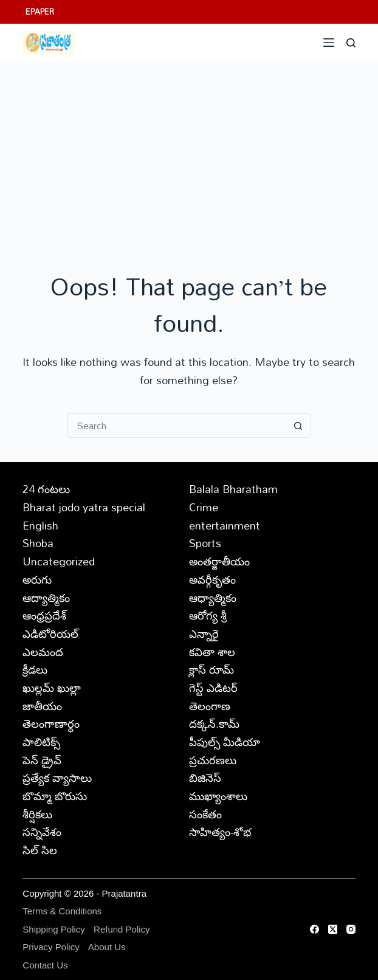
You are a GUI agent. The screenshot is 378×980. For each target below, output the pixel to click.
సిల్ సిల (40, 850)
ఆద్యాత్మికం (46, 598)
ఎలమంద (43, 652)
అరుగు (37, 579)
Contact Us (45, 965)
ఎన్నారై (204, 633)
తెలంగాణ (210, 706)
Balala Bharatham (233, 489)
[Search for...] (177, 426)
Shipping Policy (54, 929)
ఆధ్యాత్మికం (213, 598)
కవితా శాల (212, 652)
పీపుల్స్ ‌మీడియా (225, 742)
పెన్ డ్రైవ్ (42, 760)
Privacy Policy (51, 947)
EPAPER (40, 12)
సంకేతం (205, 814)
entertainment (225, 525)
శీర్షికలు (37, 814)
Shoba (38, 543)
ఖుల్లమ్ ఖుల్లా (52, 688)
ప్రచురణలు (213, 760)
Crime (204, 507)
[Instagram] (351, 929)
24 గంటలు (46, 489)
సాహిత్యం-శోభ (220, 832)
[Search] (351, 43)
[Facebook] (314, 929)
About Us (107, 947)
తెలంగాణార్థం (51, 723)
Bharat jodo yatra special (84, 507)
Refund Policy (122, 929)
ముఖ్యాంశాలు (218, 796)
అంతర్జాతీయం (219, 561)
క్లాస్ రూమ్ (211, 669)
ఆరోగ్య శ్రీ (208, 615)
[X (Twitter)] (333, 929)
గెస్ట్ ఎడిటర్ (213, 688)
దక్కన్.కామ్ (214, 723)
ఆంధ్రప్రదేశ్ (44, 615)
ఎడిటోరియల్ (50, 633)
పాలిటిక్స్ (41, 742)
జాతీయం (42, 706)
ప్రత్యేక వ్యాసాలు (57, 778)
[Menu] (329, 43)
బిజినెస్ (205, 778)
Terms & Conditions (62, 911)
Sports (205, 543)
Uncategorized (59, 561)
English (40, 525)
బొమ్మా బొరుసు (55, 796)
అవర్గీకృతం (212, 579)
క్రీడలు (35, 669)
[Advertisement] (189, 153)
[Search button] (298, 426)
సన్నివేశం (42, 832)
